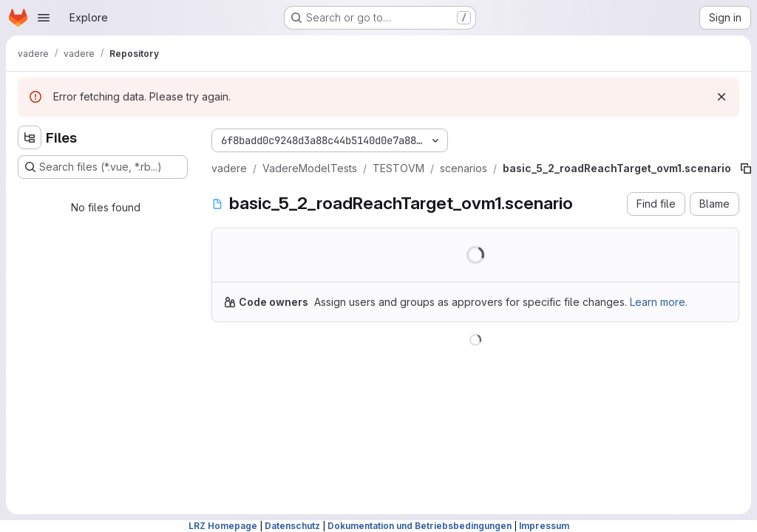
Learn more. (659, 302)
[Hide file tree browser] (30, 137)
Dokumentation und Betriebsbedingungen (420, 526)
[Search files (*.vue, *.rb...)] (103, 167)
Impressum (544, 526)
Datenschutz (292, 526)
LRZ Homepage (223, 526)
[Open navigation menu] (44, 18)
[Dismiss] (722, 97)
